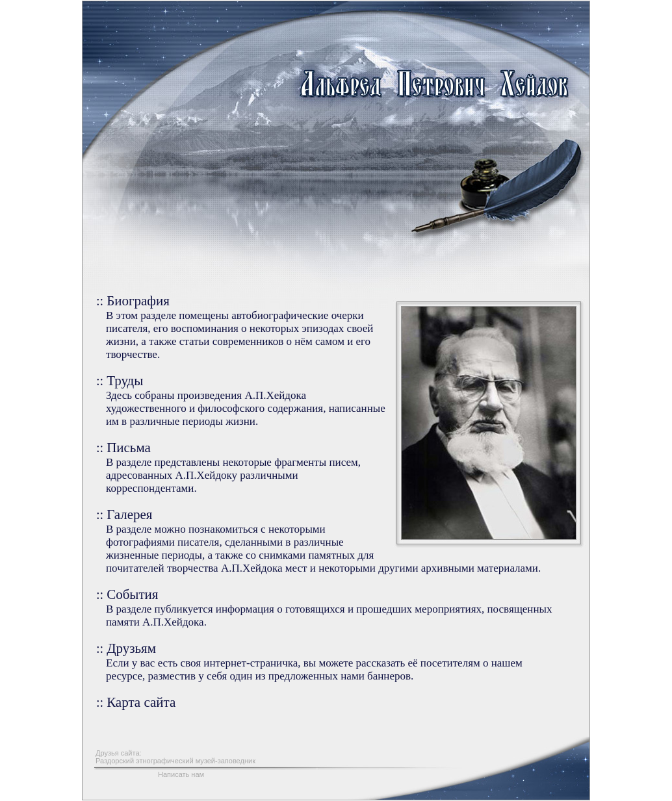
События (132, 594)
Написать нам (181, 774)
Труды (125, 381)
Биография (138, 301)
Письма (129, 448)
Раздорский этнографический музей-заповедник (175, 761)
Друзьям (131, 648)
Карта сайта (141, 702)
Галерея (129, 515)
